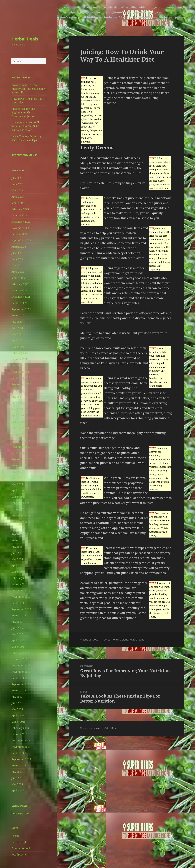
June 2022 (17, 259)
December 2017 (21, 590)
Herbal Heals (25, 39)
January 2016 (19, 734)
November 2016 (21, 672)
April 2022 (18, 272)
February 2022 (20, 284)
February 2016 (20, 728)
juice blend (122, 640)
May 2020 (17, 409)
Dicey (107, 640)
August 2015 (19, 765)
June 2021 (17, 328)
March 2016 (18, 722)
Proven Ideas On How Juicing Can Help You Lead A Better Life (28, 89)
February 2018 (20, 578)
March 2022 (18, 278)
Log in (15, 836)
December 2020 (21, 365)
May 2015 (17, 784)
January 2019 (19, 509)
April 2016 (18, 715)
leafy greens (137, 640)
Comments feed (21, 848)
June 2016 (17, 703)
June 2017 (17, 628)
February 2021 (20, 353)
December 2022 (21, 222)
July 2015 (17, 772)
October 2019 (19, 453)
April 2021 (18, 340)
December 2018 (21, 515)
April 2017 (18, 640)
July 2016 (17, 697)
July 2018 (17, 547)
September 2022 (21, 240)
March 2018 (18, 572)
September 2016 (21, 684)
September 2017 (21, 609)
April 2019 (18, 490)
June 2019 (17, 478)
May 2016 (17, 709)
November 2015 (21, 747)
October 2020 (19, 378)
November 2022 (21, 228)
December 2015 (21, 740)
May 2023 (17, 190)
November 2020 (21, 372)
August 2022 (19, 247)
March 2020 (18, 422)
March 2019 (18, 497)
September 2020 (21, 384)
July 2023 (17, 178)
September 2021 (21, 309)
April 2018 (18, 565)
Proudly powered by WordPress (99, 728)
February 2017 (20, 653)
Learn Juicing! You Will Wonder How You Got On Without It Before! (26, 126)
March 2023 (18, 203)
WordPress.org (20, 855)
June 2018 (17, 553)
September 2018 (21, 534)
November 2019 (21, 447)
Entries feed (19, 842)
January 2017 (19, 659)
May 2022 (17, 265)
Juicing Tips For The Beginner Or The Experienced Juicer (23, 113)
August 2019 (19, 465)
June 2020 (17, 403)
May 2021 (17, 334)
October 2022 (19, 234)
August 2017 (19, 615)
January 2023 (19, 215)
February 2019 (20, 503)
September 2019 (21, 459)
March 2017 (18, 647)
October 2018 (19, 528)
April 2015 (18, 790)
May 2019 (17, 484)
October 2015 (19, 753)
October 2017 (19, 603)
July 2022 (17, 253)
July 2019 (17, 472)
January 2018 (19, 584)
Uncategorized (20, 813)
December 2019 (21, 440)
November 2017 (21, 597)
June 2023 (17, 184)
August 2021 (19, 315)
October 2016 (19, 678)
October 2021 (19, 303)
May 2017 (17, 634)
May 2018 (17, 559)
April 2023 (18, 197)
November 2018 (21, 522)
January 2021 (19, 359)
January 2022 (19, 290)
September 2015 (21, 759)
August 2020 (19, 390)
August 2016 (19, 690)
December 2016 (21, 665)
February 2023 (20, 209)
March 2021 (18, 347)
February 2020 (20, 428)
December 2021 (21, 297)
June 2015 (17, 778)
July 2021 (17, 322)
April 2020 (18, 415)
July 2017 (17, 622)
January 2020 (19, 434)
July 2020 (17, 397)
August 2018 (19, 540)
